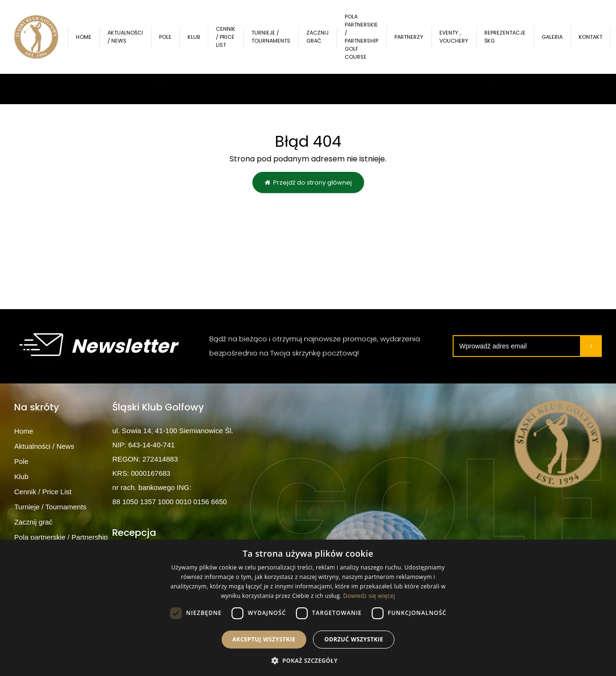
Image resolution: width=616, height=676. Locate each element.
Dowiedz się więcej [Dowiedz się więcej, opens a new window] (369, 596)
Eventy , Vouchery (457, 37)
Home (87, 37)
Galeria (555, 37)
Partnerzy (412, 37)
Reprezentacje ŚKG (508, 37)
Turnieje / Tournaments (274, 37)
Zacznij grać (321, 37)
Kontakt (594, 37)
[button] (308, 660)
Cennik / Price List (229, 37)
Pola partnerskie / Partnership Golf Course (365, 37)
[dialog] (308, 608)
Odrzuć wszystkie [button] (354, 639)
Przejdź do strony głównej (308, 183)
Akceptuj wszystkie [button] (264, 639)
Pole (169, 37)
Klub (197, 37)
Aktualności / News (129, 37)
